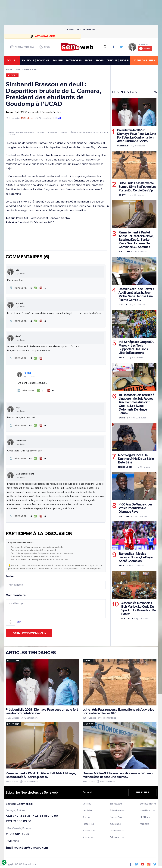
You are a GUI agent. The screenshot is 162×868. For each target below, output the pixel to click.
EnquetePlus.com (148, 802)
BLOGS (100, 60)
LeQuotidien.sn (117, 829)
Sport (122, 195)
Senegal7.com (116, 816)
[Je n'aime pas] (43, 288)
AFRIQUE (112, 60)
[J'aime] (33, 288)
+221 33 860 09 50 (18, 820)
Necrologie (125, 467)
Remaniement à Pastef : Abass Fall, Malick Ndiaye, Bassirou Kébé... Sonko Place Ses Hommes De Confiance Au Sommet (136, 240)
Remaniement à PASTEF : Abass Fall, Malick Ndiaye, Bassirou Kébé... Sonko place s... (41, 773)
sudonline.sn (116, 822)
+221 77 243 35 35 (18, 814)
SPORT (89, 60)
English (58, 118)
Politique (123, 146)
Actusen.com (89, 829)
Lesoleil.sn (87, 809)
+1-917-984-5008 (17, 832)
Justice (123, 305)
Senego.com (116, 802)
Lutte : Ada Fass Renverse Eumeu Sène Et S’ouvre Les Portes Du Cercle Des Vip (137, 187)
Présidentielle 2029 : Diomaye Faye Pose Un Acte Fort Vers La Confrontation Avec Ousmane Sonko (136, 136)
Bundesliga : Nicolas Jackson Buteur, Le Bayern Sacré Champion (137, 558)
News (18, 70)
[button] (17, 288)
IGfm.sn (86, 816)
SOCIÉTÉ (58, 60)
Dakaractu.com (117, 836)
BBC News (145, 816)
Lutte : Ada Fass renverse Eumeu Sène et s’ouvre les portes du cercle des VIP (118, 710)
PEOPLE (125, 60)
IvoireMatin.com (147, 809)
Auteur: (56, 580)
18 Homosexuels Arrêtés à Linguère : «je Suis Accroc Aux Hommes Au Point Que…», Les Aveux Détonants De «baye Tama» (136, 404)
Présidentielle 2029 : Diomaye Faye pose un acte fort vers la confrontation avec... (42, 710)
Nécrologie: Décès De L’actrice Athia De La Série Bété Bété (136, 459)
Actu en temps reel (86, 29)
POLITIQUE (28, 60)
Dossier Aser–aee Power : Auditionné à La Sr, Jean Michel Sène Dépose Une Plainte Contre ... (136, 295)
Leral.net (87, 802)
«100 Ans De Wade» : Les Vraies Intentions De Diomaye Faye (135, 508)
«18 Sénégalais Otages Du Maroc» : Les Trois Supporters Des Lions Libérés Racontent (136, 348)
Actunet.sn (88, 836)
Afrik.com (144, 822)
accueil (12, 60)
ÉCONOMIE (44, 60)
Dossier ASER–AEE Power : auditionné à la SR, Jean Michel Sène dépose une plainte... (117, 773)
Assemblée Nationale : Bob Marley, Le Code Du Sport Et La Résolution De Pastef (138, 609)
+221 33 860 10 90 (45, 814)
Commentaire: (56, 608)
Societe (27, 70)
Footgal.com (89, 822)
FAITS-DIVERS (74, 60)
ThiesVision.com (117, 809)
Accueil (70, 29)
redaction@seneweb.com (31, 846)
